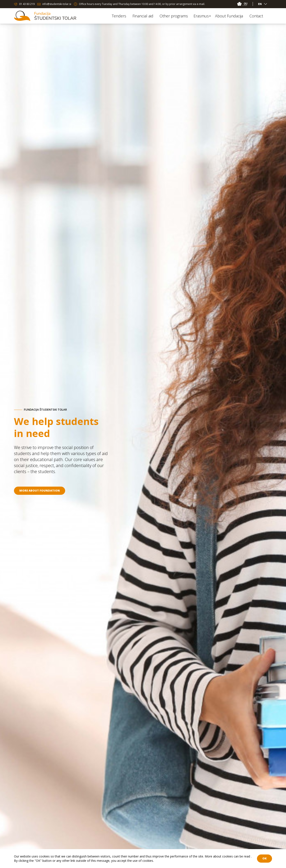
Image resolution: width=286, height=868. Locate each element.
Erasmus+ (202, 16)
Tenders (119, 16)
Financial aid (143, 16)
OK (264, 858)
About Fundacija (229, 16)
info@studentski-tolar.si (57, 4)
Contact (256, 16)
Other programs (174, 16)
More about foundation (40, 490)
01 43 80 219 (27, 4)
